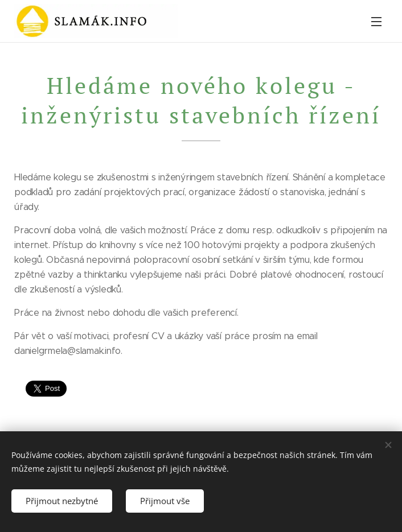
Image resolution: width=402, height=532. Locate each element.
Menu (376, 22)
